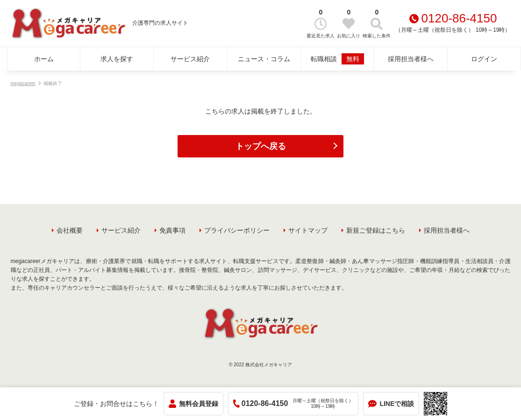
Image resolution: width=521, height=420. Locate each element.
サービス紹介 (190, 59)
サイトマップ (308, 230)
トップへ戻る (261, 146)
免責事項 (172, 230)
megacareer (23, 83)
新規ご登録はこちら (376, 230)
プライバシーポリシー (237, 230)
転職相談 (337, 59)
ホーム (44, 59)
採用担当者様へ (411, 59)
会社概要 (70, 230)
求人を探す (117, 59)
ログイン (484, 59)
